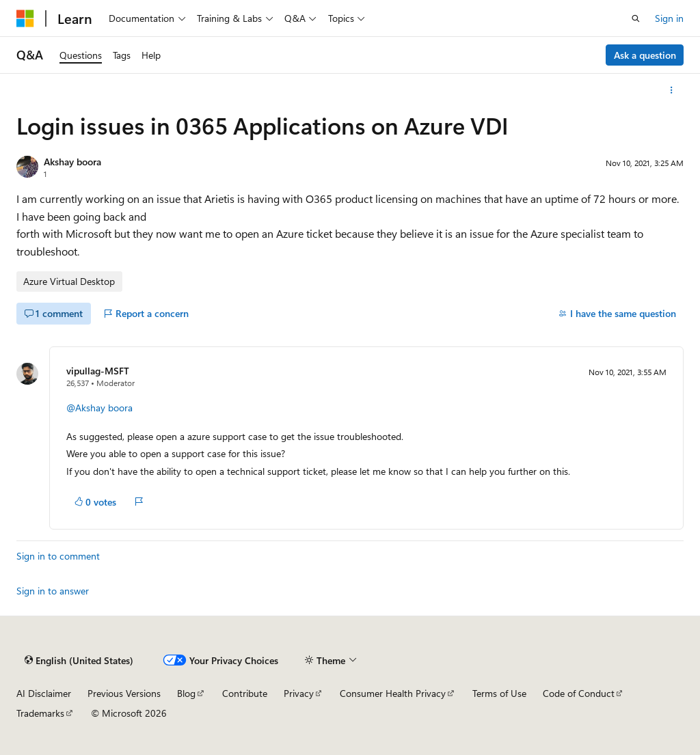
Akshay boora (72, 162)
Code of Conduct (579, 693)
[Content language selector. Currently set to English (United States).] (79, 660)
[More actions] (672, 90)
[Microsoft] (25, 18)
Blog (186, 693)
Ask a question (645, 55)
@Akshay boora (99, 408)
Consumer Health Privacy (393, 693)
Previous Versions (124, 693)
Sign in (669, 18)
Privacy (299, 693)
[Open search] (636, 18)
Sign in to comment (58, 556)
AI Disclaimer (44, 693)
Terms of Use (499, 693)
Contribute (245, 693)
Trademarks (40, 713)
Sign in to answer (53, 591)
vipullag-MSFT (98, 371)
